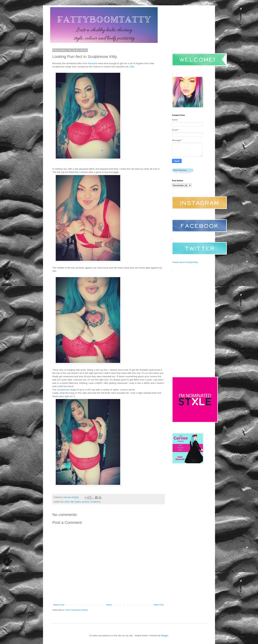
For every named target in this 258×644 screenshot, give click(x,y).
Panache (93, 63)
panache (86, 502)
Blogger (165, 636)
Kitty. (132, 67)
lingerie (78, 502)
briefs (67, 502)
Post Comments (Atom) (77, 610)
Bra (62, 502)
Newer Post (59, 605)
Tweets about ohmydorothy (185, 262)
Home (109, 605)
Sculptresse (63, 390)
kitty (72, 502)
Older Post (158, 605)
